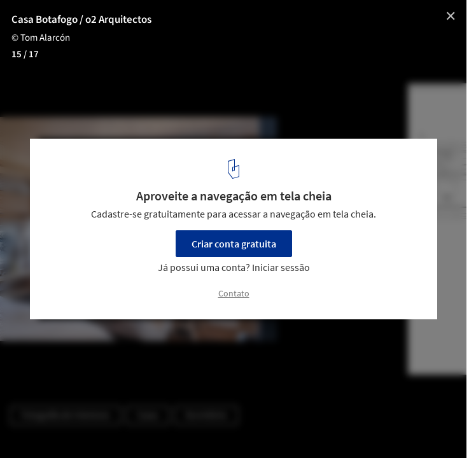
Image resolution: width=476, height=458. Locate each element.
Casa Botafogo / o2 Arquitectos (81, 20)
